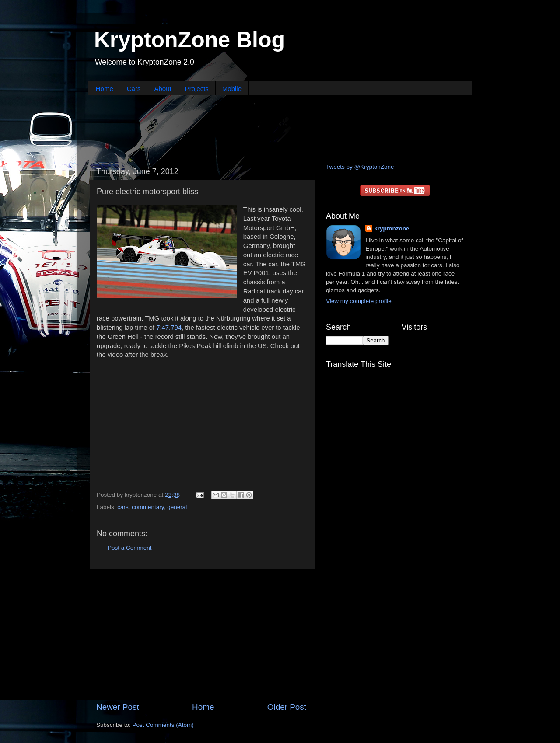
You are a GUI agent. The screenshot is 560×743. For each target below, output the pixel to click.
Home (105, 89)
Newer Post (118, 707)
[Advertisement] (280, 128)
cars (123, 507)
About (163, 89)
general (177, 507)
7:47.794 (169, 328)
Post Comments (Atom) (163, 725)
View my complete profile (359, 301)
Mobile (232, 89)
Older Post (287, 707)
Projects (197, 89)
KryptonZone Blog (189, 40)
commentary (148, 507)
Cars (134, 89)
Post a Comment (130, 548)
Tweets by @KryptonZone (360, 167)
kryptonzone (392, 228)
